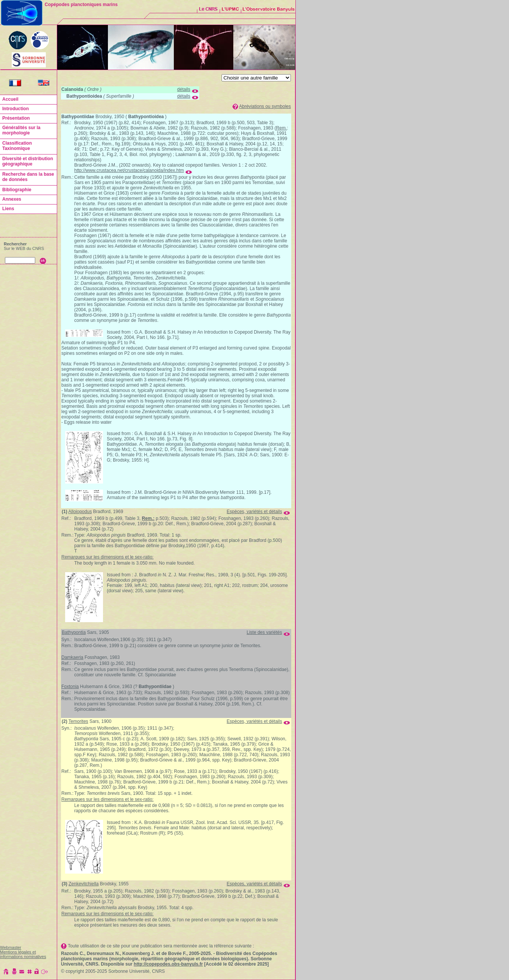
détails (184, 89)
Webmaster (11, 947)
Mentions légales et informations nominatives (23, 954)
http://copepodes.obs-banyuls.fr (168, 964)
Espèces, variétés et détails (254, 512)
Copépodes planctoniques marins (81, 5)
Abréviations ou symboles (265, 106)
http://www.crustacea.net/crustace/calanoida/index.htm (129, 170)
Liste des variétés (264, 632)
